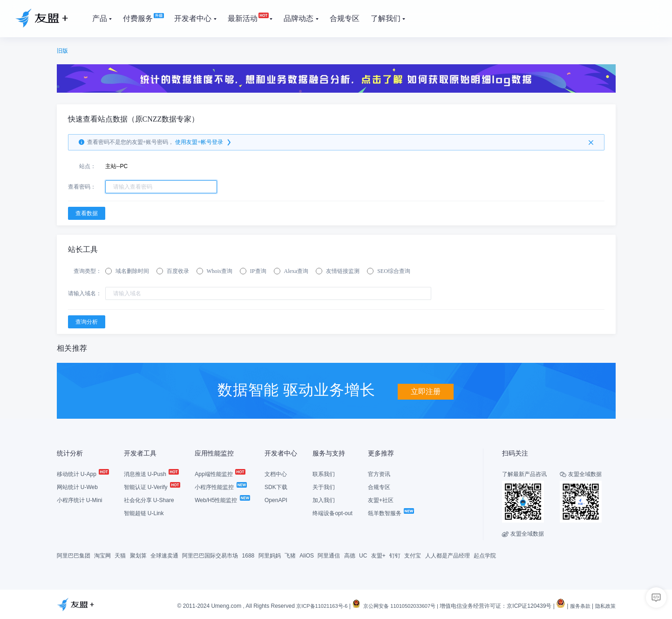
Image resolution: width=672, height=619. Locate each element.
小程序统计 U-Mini (80, 500)
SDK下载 (276, 487)
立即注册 (426, 389)
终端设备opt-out (332, 513)
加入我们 (324, 500)
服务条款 (577, 606)
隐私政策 (604, 606)
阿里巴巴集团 (74, 555)
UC (363, 555)
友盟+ (378, 555)
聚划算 (138, 555)
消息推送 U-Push (151, 474)
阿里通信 (329, 555)
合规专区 (379, 487)
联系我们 (324, 474)
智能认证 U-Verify (152, 487)
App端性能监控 (220, 474)
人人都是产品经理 (448, 555)
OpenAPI (276, 500)
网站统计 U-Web (77, 487)
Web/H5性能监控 (222, 500)
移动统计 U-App (83, 474)
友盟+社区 (381, 500)
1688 (248, 555)
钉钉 (395, 555)
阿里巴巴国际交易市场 (210, 555)
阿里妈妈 (270, 555)
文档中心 (276, 474)
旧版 (62, 51)
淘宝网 (102, 555)
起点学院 (485, 555)
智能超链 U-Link (144, 513)
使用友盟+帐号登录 (204, 143)
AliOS (307, 555)
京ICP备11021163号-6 (309, 606)
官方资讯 (379, 474)
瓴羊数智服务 (390, 513)
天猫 (120, 555)
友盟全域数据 (523, 533)
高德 (350, 555)
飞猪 (290, 555)
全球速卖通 (164, 555)
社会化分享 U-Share (149, 500)
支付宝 (413, 555)
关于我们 (324, 487)
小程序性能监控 (220, 487)
